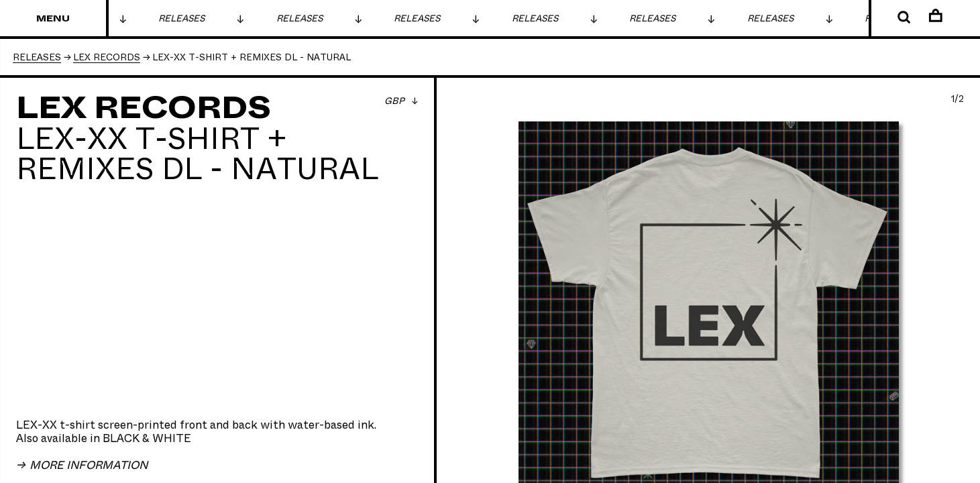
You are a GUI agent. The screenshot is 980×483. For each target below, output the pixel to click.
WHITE (172, 439)
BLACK (121, 439)
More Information (87, 466)
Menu (53, 19)
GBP (396, 101)
